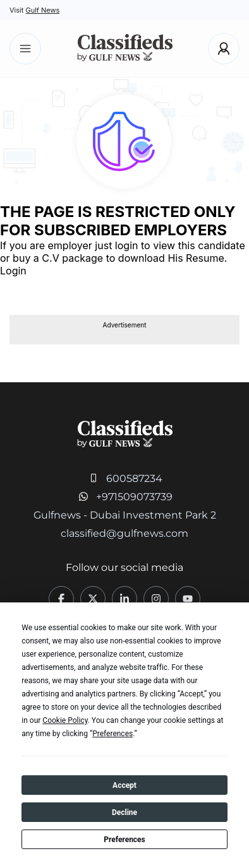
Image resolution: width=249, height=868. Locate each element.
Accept (124, 785)
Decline (124, 812)
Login (13, 271)
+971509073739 (134, 497)
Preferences (124, 840)
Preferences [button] (112, 734)
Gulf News (42, 10)
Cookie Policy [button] (65, 720)
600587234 (134, 478)
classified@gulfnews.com (124, 533)
